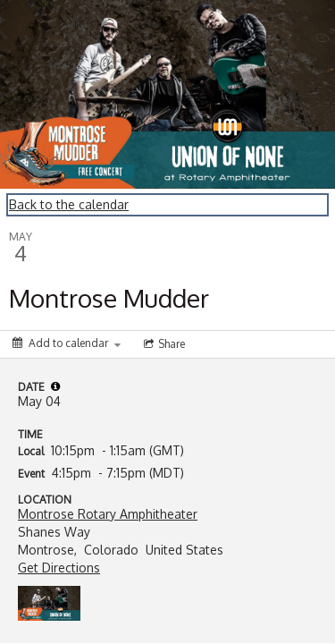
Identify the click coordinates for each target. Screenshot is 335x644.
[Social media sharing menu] (163, 344)
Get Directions (59, 568)
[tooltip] (55, 386)
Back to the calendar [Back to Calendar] (69, 204)
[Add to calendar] (67, 343)
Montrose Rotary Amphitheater (108, 514)
